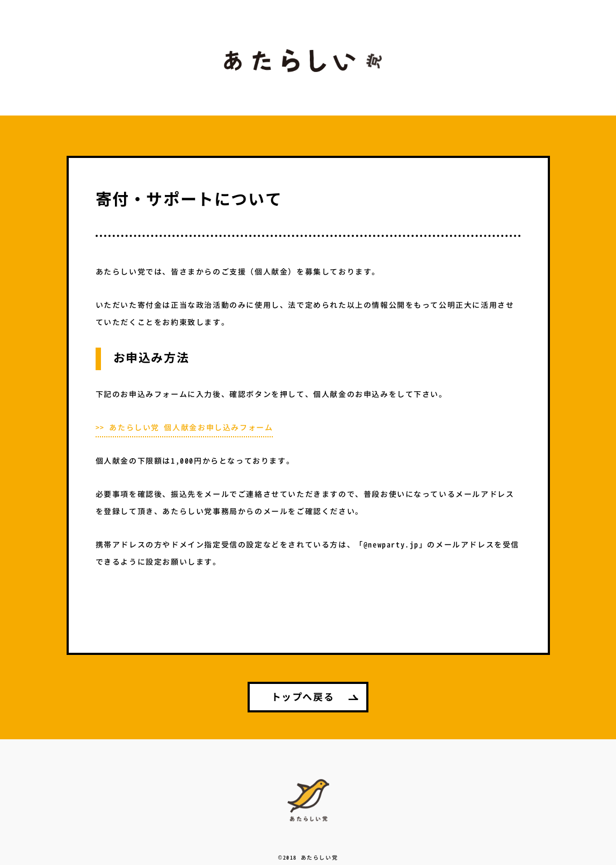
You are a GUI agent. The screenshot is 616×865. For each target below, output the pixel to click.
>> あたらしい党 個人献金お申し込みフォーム (184, 428)
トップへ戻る (303, 698)
